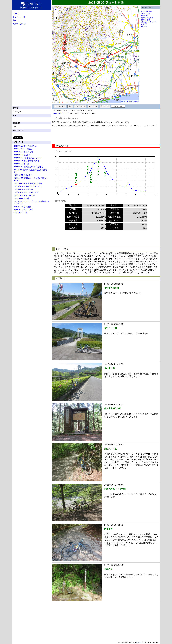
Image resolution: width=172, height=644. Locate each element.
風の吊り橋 (145, 16)
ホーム (16, 14)
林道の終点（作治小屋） (149, 22)
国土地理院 (135, 102)
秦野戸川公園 (145, 14)
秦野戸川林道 (145, 20)
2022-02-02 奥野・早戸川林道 (26, 192)
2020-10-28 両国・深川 (23, 210)
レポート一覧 (19, 17)
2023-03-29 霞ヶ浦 (21, 164)
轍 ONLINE (140, 642)
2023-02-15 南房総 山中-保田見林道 (28, 167)
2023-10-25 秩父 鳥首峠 (23, 152)
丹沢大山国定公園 (147, 18)
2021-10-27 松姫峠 (21, 198)
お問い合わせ (19, 24)
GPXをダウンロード (61, 113)
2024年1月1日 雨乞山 (23, 149)
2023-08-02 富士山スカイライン (27, 158)
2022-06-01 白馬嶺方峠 (23, 189)
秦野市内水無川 (146, 11)
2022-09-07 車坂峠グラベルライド (28, 186)
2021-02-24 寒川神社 (22, 207)
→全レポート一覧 (20, 213)
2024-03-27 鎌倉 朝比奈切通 (25, 146)
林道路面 (144, 24)
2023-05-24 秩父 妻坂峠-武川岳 (26, 161)
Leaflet (125, 102)
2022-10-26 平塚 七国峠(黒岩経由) (28, 183)
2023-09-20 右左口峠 (22, 155)
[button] (76, 61)
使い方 (16, 20)
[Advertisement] (106, 135)
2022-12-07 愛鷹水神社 (23, 175)
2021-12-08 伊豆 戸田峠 (24, 195)
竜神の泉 (144, 26)
